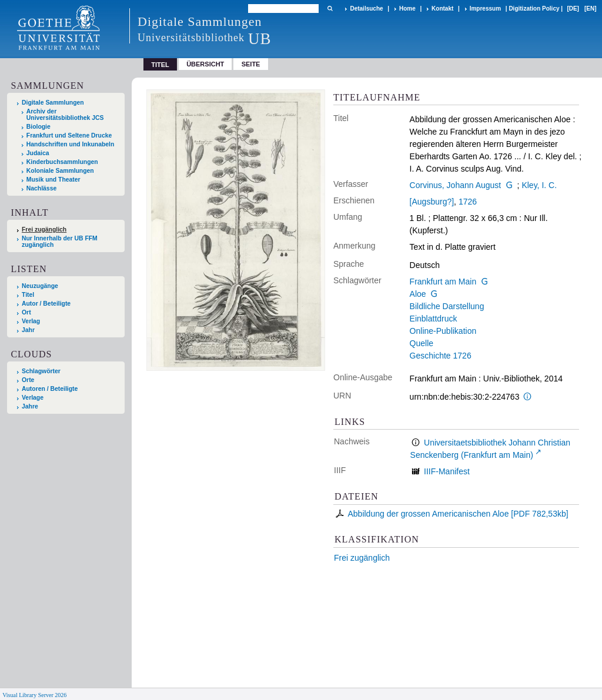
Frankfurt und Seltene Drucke (69, 135)
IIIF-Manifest (447, 471)
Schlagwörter (41, 371)
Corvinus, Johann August (456, 185)
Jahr (28, 330)
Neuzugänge (40, 286)
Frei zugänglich (362, 558)
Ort (26, 312)
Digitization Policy (534, 9)
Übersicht (205, 64)
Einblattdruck (434, 319)
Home (407, 9)
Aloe (418, 294)
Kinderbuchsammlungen (62, 162)
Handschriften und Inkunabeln (71, 144)
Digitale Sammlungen (53, 103)
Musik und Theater (53, 180)
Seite (251, 64)
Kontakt (442, 9)
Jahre (30, 406)
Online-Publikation (443, 331)
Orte (28, 380)
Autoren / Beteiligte (50, 389)
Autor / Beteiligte (46, 304)
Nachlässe (41, 188)
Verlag (31, 321)
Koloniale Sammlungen (60, 171)
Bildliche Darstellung (447, 306)
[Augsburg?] (432, 202)
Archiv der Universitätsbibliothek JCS (65, 115)
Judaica (38, 153)
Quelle (422, 343)
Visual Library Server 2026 (34, 695)
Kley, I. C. (539, 185)
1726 (468, 202)
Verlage (33, 398)
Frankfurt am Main (443, 282)
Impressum (485, 9)
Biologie (39, 127)
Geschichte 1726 (441, 356)
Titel (28, 295)
